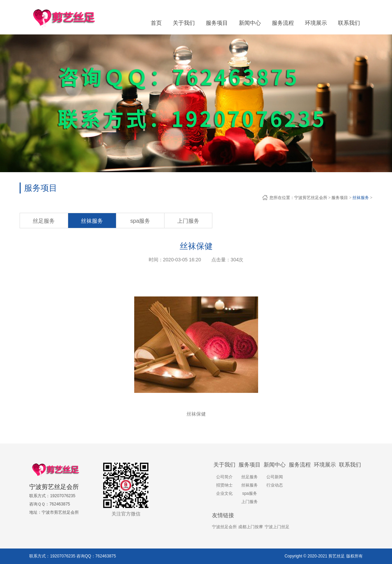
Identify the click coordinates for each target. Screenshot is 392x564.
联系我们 (350, 465)
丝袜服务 (361, 198)
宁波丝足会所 (224, 527)
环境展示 (325, 465)
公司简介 (224, 477)
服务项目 (340, 198)
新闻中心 (275, 465)
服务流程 (300, 465)
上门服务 (188, 221)
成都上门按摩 (251, 527)
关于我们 (224, 465)
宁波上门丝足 (277, 527)
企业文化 (224, 493)
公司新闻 (275, 477)
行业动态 (275, 485)
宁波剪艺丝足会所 (311, 198)
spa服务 (140, 221)
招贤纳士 (224, 485)
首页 (156, 23)
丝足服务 (44, 221)
